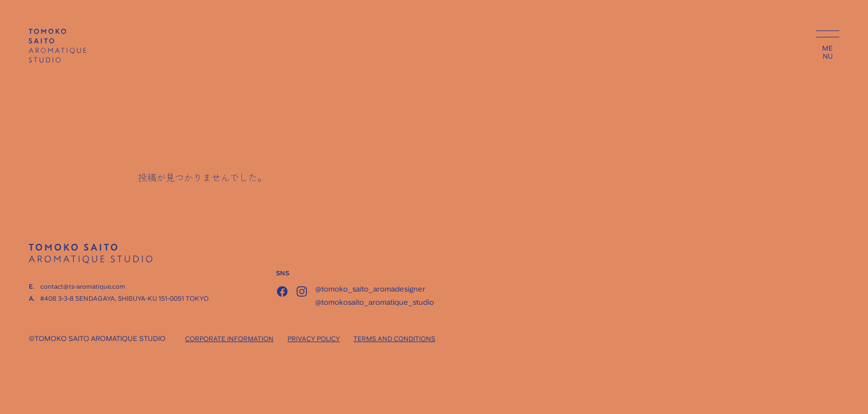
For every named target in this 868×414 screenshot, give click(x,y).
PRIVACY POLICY (314, 339)
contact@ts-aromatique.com (83, 287)
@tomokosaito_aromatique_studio (375, 302)
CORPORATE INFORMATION (229, 339)
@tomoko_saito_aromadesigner (370, 289)
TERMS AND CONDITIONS (394, 339)
